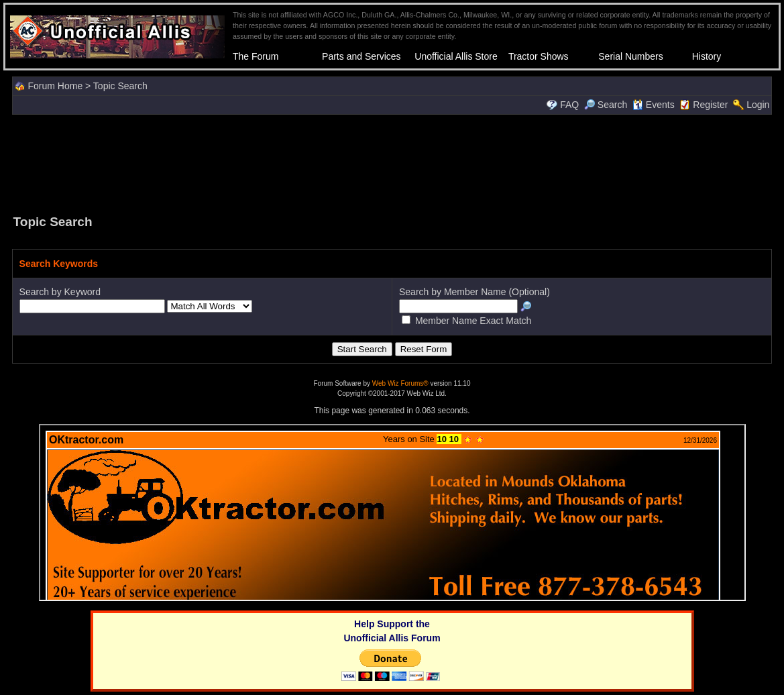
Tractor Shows (539, 56)
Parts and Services (361, 56)
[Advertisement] (392, 163)
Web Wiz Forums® (400, 383)
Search (606, 105)
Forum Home (55, 86)
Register (710, 105)
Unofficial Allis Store (456, 56)
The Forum (256, 56)
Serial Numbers (630, 56)
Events (654, 105)
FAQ (569, 105)
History (707, 56)
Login (758, 105)
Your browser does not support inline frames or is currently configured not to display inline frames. (392, 513)
